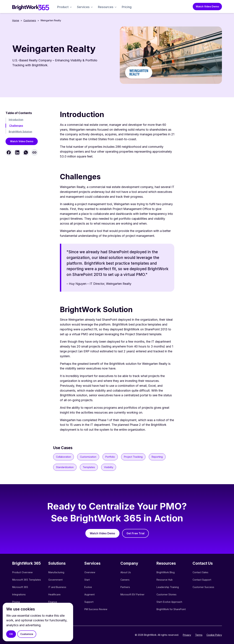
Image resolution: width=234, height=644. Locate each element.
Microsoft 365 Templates (27, 580)
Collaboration (63, 457)
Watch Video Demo (207, 6)
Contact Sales (200, 572)
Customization (88, 457)
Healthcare (54, 594)
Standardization (65, 467)
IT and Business (57, 587)
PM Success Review (96, 609)
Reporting (157, 457)
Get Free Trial (135, 533)
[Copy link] (34, 152)
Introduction (16, 119)
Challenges (16, 126)
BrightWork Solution (20, 132)
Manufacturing (56, 572)
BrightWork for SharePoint (171, 609)
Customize (27, 634)
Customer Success (203, 587)
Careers (125, 580)
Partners (125, 587)
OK (11, 634)
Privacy (187, 635)
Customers (30, 20)
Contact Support (202, 580)
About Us (126, 572)
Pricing (127, 7)
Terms (199, 635)
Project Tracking (133, 457)
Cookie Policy (214, 635)
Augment (89, 594)
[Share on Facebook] (9, 152)
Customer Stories (166, 594)
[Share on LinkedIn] (17, 152)
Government (55, 580)
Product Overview (22, 572)
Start (87, 580)
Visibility (109, 467)
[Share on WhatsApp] (26, 152)
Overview (90, 572)
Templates (89, 467)
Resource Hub (165, 580)
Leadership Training (168, 587)
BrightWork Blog (166, 572)
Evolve (88, 587)
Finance (53, 602)
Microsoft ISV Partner (132, 594)
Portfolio (110, 457)
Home (16, 20)
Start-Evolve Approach (170, 602)
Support (89, 602)
